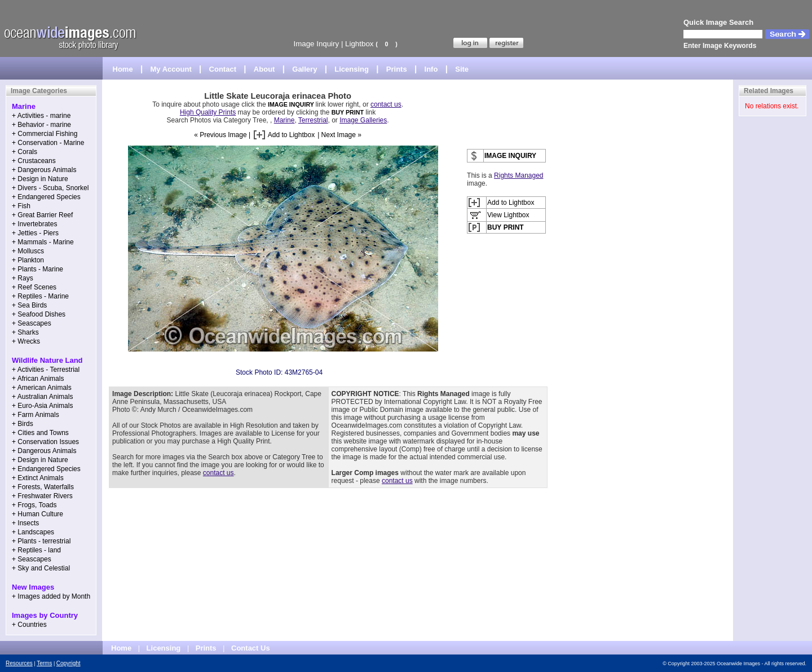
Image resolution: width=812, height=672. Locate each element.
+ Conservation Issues (45, 442)
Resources (19, 663)
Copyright (69, 663)
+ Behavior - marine (41, 125)
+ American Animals (42, 388)
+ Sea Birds (29, 305)
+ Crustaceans (34, 161)
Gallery (304, 69)
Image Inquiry (316, 44)
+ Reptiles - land (36, 550)
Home (123, 69)
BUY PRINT (348, 112)
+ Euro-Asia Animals (42, 406)
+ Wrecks (26, 341)
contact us (386, 104)
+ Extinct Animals (38, 478)
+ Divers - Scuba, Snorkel (50, 188)
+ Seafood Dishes (39, 314)
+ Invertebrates (34, 224)
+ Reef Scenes (34, 287)
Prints (397, 69)
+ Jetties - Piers (35, 233)
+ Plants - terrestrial (41, 541)
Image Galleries (363, 120)
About (264, 69)
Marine (284, 120)
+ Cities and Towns (40, 433)
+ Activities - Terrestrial (46, 370)
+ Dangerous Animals (44, 170)
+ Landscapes (33, 532)
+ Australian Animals (42, 397)
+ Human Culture (37, 514)
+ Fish (21, 206)
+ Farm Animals (36, 415)
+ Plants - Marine (37, 269)
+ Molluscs (28, 251)
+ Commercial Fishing (45, 134)
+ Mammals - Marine (43, 242)
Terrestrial (313, 120)
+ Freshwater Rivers (42, 496)
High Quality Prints (208, 112)
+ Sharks (25, 332)
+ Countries (29, 625)
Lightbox (359, 44)
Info (431, 69)
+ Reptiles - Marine (40, 296)
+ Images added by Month (51, 596)
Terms (44, 663)
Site (462, 69)
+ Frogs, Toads (34, 505)
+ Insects (25, 523)
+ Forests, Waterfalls (43, 487)
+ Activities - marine (41, 116)
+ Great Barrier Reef (42, 215)
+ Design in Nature (40, 179)
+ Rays (23, 278)
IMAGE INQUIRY (292, 104)
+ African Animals (38, 379)
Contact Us (251, 648)
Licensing (352, 69)
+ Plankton (28, 260)
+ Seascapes (32, 323)
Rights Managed (518, 175)
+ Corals (25, 152)
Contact (223, 69)
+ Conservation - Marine (48, 143)
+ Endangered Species (46, 197)
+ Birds (23, 424)
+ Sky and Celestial (41, 568)
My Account (171, 69)
